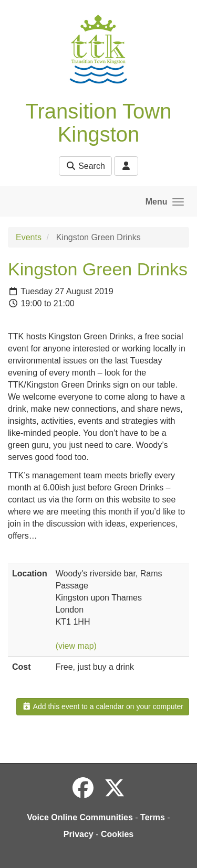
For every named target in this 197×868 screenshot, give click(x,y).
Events (29, 237)
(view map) (76, 646)
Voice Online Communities (80, 817)
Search (85, 166)
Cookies (117, 834)
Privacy (79, 834)
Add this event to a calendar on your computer (103, 706)
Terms (153, 817)
